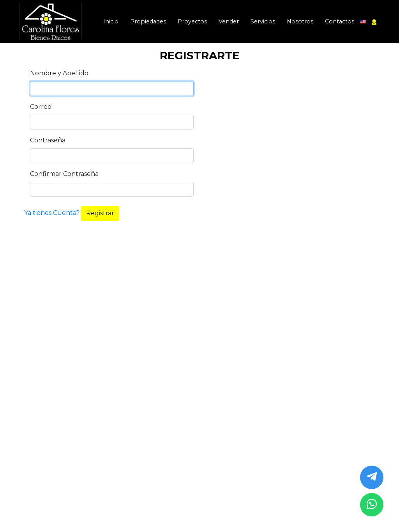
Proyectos (192, 21)
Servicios (263, 21)
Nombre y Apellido (59, 73)
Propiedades (148, 21)
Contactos (340, 21)
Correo (41, 107)
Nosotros (300, 21)
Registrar (100, 213)
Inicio (111, 21)
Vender (229, 21)
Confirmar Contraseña (64, 174)
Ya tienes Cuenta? (53, 213)
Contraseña (48, 140)
